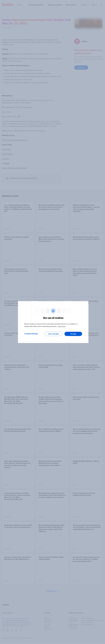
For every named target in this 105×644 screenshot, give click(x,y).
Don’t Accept (54, 334)
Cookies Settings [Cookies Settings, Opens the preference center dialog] (31, 334)
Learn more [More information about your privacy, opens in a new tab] (62, 326)
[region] (53, 322)
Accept (73, 334)
